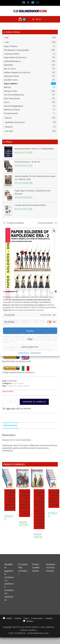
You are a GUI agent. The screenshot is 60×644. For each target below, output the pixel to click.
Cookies (36, 567)
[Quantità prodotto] (10, 401)
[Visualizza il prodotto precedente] (4, 223)
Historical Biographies (14, 106)
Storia (6, 102)
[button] (56, 292)
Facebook (51, 564)
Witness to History (12, 110)
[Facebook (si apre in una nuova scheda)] (24, 3)
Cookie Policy (23, 353)
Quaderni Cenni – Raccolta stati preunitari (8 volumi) (11, 500)
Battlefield (8, 65)
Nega (30, 339)
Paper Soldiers (11, 84)
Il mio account (37, 618)
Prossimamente (11, 113)
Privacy (36, 564)
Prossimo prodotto (45, 223)
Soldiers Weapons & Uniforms (17, 72)
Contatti (49, 618)
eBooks (8, 118)
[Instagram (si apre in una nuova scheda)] (28, 3)
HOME (7, 618)
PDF (7, 38)
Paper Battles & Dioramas (15, 57)
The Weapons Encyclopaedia (16, 50)
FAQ (20, 567)
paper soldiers (24, 386)
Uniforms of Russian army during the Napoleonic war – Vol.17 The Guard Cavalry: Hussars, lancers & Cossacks (41, 509)
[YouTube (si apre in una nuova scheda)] (33, 3)
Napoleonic (11, 386)
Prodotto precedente (15, 223)
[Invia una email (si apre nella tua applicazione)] (37, 3)
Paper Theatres (11, 46)
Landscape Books (12, 54)
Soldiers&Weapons (12, 61)
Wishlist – (29, 621)
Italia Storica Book (12, 98)
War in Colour (10, 69)
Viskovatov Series (11, 76)
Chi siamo (23, 564)
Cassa (26, 618)
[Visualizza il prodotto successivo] (56, 223)
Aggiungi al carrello (34, 402)
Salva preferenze (30, 347)
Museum (9, 127)
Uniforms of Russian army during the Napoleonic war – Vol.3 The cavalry (27, 503)
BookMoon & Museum (15, 122)
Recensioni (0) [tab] (10, 425)
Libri (7, 42)
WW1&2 (7, 87)
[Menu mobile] (37, 19)
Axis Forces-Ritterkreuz (14, 95)
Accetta (30, 331)
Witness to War (11, 91)
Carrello (18, 618)
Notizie (36, 571)
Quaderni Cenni (11, 80)
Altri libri (9, 131)
